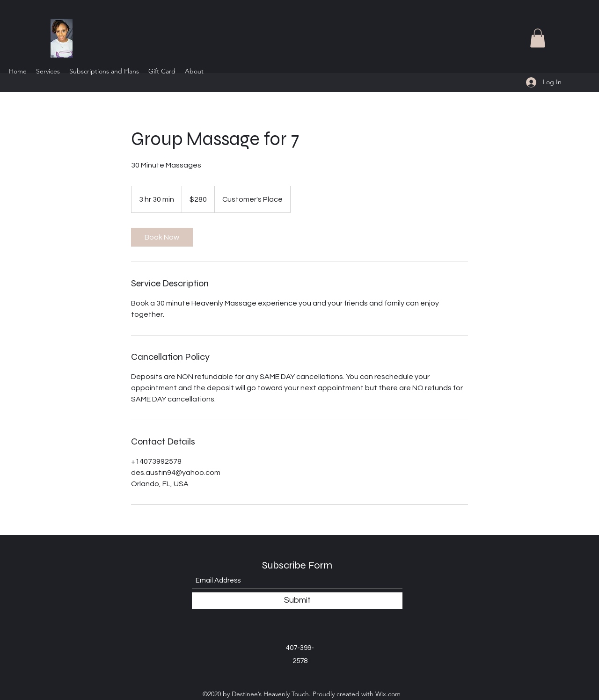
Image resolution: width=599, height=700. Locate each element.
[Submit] (297, 601)
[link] (162, 237)
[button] (538, 38)
